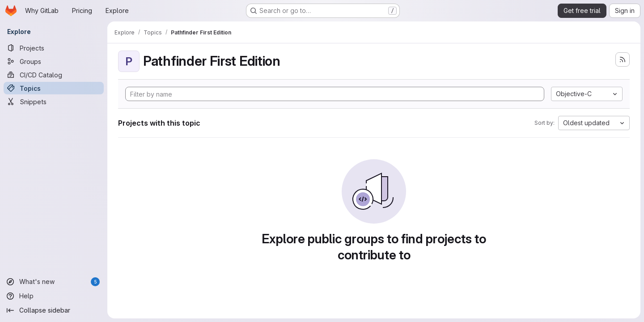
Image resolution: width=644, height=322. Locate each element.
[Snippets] (54, 102)
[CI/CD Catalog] (54, 75)
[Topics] (54, 88)
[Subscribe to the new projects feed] (623, 59)
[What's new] (54, 282)
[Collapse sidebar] (54, 310)
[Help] (54, 296)
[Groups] (54, 61)
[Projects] (54, 48)
